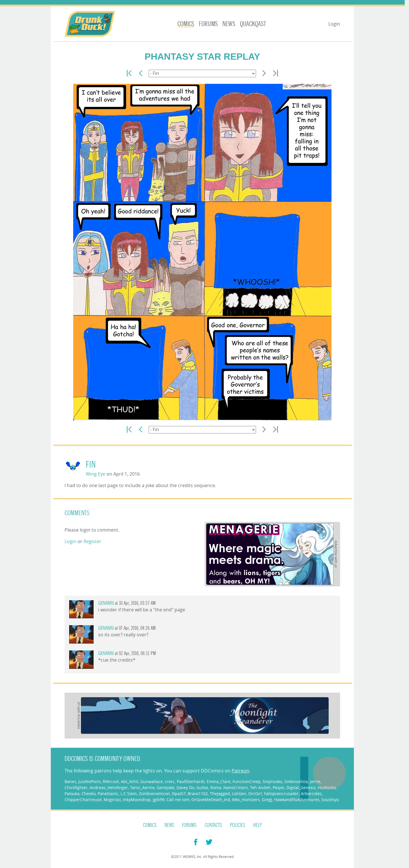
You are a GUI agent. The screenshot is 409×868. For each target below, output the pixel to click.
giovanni (106, 603)
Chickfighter (76, 787)
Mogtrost (112, 800)
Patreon (240, 771)
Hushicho (327, 787)
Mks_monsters (246, 800)
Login (334, 24)
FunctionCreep (247, 781)
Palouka (72, 794)
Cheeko (89, 794)
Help (257, 825)
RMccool (111, 781)
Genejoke (166, 787)
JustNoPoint (90, 781)
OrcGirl (255, 794)
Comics (186, 24)
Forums (208, 24)
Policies (238, 825)
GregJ (267, 800)
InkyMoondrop (137, 800)
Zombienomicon (154, 794)
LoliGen (239, 794)
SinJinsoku (273, 781)
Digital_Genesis (301, 787)
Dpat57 (179, 794)
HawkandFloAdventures (297, 800)
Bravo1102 (198, 794)
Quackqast (253, 24)
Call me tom (178, 800)
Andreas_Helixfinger (109, 787)
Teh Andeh (260, 787)
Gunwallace (152, 781)
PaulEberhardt (191, 781)
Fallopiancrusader (281, 794)
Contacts (213, 825)
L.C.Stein (129, 794)
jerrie (315, 781)
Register (92, 541)
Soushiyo (330, 800)
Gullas (202, 787)
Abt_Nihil (130, 781)
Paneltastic (108, 794)
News (229, 24)
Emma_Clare (219, 781)
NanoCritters (236, 787)
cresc (170, 781)
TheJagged (220, 794)
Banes (70, 781)
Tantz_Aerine (142, 787)
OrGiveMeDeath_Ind (211, 800)
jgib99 (159, 800)
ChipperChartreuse (83, 800)
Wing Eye (96, 474)
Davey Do (185, 787)
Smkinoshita (296, 781)
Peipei (279, 787)
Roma (216, 787)
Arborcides (311, 794)
